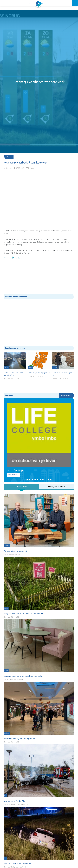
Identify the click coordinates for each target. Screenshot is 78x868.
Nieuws (9, 157)
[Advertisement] (39, 277)
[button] (27, 480)
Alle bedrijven (67, 395)
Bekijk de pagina (13, 475)
